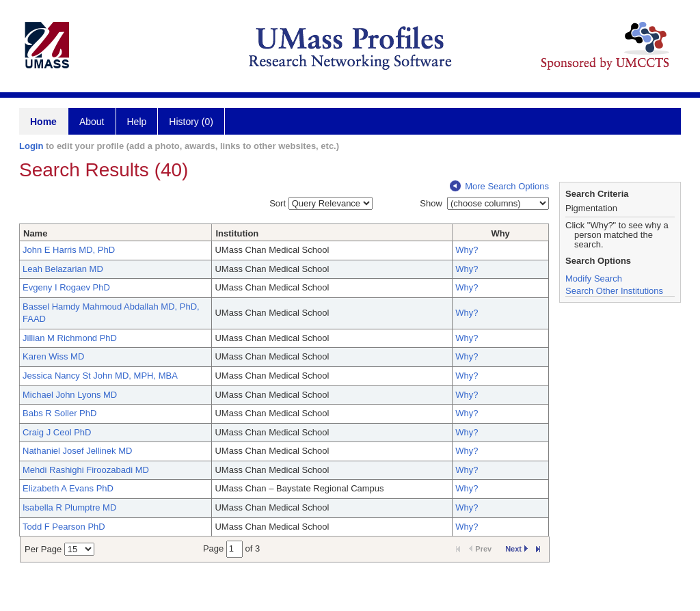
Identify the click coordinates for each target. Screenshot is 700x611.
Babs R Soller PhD (59, 413)
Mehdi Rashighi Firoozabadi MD (86, 470)
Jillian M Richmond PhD (70, 338)
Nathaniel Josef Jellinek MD (77, 451)
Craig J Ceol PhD (57, 432)
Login (31, 146)
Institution (237, 233)
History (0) (191, 122)
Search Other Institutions (614, 291)
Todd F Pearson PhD (64, 527)
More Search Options (499, 186)
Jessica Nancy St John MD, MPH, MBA (100, 376)
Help (137, 122)
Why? (467, 250)
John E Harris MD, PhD (69, 250)
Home (43, 122)
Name (35, 233)
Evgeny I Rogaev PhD (66, 287)
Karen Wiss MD (53, 356)
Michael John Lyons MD (70, 395)
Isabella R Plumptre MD (69, 507)
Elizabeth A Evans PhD (68, 488)
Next (516, 549)
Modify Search (594, 279)
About (92, 122)
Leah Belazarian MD (63, 269)
